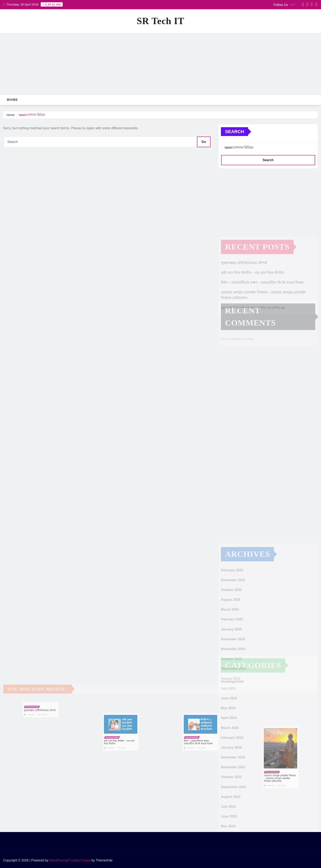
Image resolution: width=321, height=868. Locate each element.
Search (235, 132)
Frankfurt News (79, 860)
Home (12, 100)
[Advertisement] (160, 64)
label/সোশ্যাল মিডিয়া (32, 115)
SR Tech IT (160, 21)
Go (204, 142)
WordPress (58, 860)
